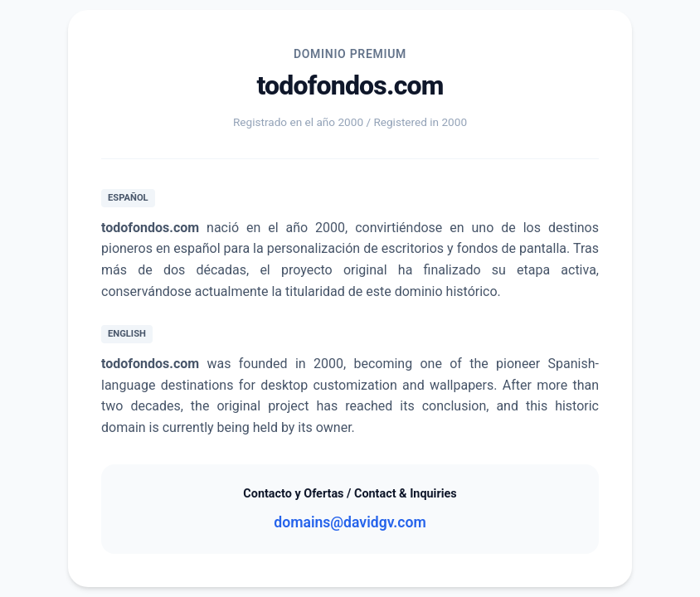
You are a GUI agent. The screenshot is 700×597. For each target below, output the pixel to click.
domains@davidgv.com (350, 522)
